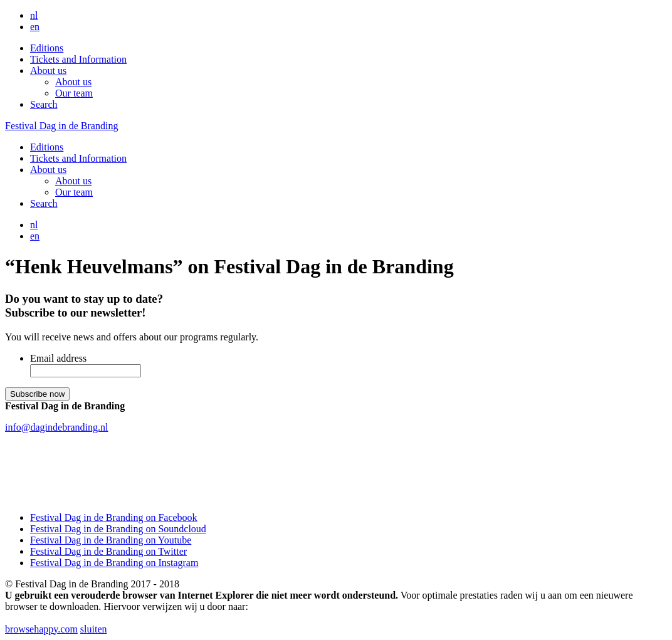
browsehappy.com (41, 629)
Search (44, 104)
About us (48, 71)
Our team (74, 93)
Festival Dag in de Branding (61, 126)
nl (34, 15)
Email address (58, 358)
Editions (47, 48)
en (35, 27)
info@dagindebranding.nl (56, 427)
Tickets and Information (78, 59)
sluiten (94, 629)
